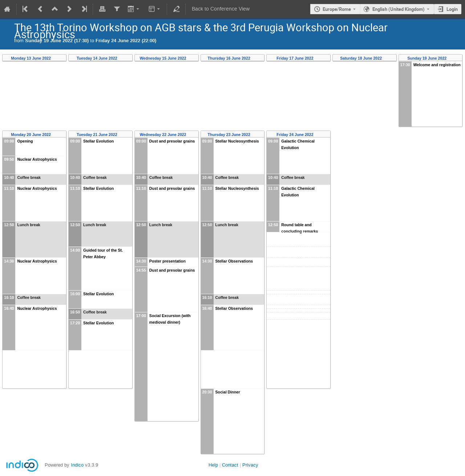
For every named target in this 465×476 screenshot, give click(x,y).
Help (213, 465)
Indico (77, 465)
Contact (230, 465)
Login (452, 9)
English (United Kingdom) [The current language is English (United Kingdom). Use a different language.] (399, 9)
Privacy (250, 465)
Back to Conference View (221, 9)
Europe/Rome (337, 9)
